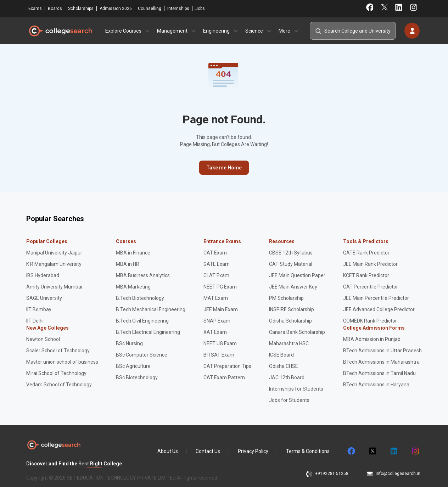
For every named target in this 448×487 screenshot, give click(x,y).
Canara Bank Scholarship (297, 332)
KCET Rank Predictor (366, 275)
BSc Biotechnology (137, 377)
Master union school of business (62, 362)
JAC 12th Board (287, 377)
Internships (178, 9)
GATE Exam (217, 264)
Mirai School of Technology (56, 373)
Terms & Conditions (308, 451)
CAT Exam (215, 253)
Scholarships (81, 9)
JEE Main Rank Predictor (370, 264)
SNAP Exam (217, 321)
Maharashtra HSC (289, 343)
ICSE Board (281, 355)
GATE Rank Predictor (366, 253)
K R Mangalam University (54, 264)
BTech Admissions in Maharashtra (381, 362)
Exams (35, 9)
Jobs (200, 9)
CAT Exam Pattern (224, 377)
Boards (55, 9)
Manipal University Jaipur (54, 253)
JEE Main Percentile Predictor (376, 298)
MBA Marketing (133, 287)
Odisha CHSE (284, 366)
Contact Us (208, 451)
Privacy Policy (253, 451)
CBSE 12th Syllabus (291, 253)
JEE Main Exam (221, 309)
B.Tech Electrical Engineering (148, 332)
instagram (415, 451)
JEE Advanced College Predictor (379, 309)
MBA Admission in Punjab (372, 339)
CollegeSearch (60, 31)
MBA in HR (128, 264)
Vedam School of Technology (59, 385)
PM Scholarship (286, 298)
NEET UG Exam (220, 343)
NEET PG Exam (220, 287)
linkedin (393, 451)
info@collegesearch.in (398, 474)
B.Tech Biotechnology (140, 298)
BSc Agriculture (133, 366)
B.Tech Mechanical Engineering (151, 309)
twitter (372, 451)
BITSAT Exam (219, 355)
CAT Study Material (291, 264)
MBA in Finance (133, 253)
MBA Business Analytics (143, 275)
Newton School (43, 339)
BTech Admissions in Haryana (376, 385)
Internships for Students (296, 389)
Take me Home (224, 168)
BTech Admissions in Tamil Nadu (379, 373)
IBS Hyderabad (43, 275)
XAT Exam (215, 332)
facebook (351, 451)
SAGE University (44, 298)
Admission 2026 (116, 9)
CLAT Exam (216, 275)
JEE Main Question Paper (297, 275)
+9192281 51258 (332, 474)
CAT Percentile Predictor (371, 287)
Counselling (150, 9)
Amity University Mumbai (54, 287)
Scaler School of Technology (58, 351)
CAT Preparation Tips (227, 366)
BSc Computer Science (142, 355)
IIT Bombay (39, 309)
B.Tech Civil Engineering (142, 321)
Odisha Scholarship (290, 321)
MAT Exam (216, 298)
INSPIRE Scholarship (292, 309)
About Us (168, 451)
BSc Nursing (129, 343)
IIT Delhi (35, 321)
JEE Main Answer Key (293, 287)
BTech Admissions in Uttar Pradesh (382, 351)
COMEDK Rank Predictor (370, 321)
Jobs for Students (289, 400)
